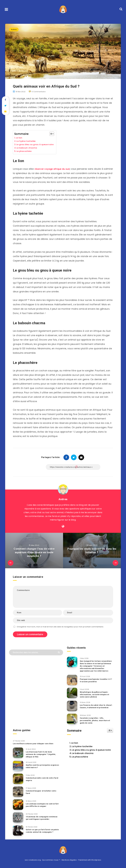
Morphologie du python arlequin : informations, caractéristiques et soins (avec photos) (95, 694)
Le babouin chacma (27, 148)
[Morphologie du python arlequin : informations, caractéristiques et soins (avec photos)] (72, 693)
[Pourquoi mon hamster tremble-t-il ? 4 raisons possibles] (72, 680)
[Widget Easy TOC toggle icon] (110, 730)
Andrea (63, 499)
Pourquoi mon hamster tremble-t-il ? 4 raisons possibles (96, 680)
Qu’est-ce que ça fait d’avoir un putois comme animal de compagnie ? (42, 832)
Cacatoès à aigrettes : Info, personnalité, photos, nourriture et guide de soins (95, 720)
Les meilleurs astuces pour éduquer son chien (34, 743)
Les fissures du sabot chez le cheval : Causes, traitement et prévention (96, 706)
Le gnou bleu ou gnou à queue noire (35, 144)
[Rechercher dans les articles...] (36, 652)
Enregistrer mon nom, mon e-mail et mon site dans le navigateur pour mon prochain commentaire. (60, 627)
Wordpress (96, 860)
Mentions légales (69, 860)
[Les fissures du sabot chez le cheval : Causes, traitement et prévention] (72, 706)
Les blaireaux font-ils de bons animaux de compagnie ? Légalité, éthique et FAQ (41, 754)
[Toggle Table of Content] (51, 134)
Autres (14, 30)
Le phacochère (24, 151)
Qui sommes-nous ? (51, 860)
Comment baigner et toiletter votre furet (41, 792)
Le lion (19, 138)
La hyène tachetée (26, 141)
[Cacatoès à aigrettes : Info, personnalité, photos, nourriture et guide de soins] (72, 719)
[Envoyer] (59, 652)
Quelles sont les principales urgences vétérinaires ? (38, 766)
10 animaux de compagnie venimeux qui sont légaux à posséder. (42, 818)
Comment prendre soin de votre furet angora (42, 779)
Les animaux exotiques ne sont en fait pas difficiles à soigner (41, 805)
